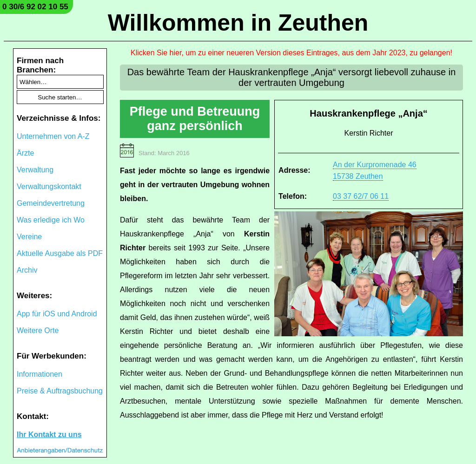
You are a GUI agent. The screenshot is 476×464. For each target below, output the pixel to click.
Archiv (27, 270)
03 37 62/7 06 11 (361, 196)
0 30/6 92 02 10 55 (35, 7)
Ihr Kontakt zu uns (49, 435)
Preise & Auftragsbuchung (60, 391)
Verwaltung (35, 170)
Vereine (29, 237)
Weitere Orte (38, 330)
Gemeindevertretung (51, 203)
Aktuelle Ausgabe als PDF (60, 253)
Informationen (40, 374)
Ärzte (25, 153)
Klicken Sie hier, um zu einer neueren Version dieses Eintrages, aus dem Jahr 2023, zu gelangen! (291, 53)
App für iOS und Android (57, 314)
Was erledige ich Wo (51, 220)
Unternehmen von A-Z (53, 136)
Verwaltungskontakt (49, 186)
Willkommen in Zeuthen (238, 23)
